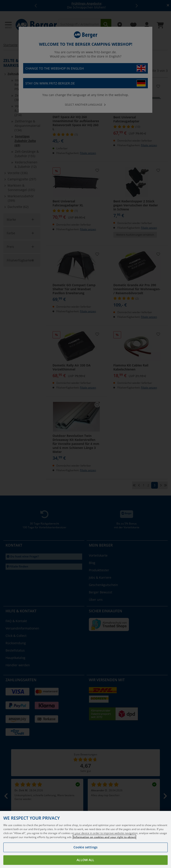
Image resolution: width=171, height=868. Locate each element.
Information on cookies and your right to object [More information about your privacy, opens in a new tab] (104, 840)
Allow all (85, 863)
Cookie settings (85, 850)
